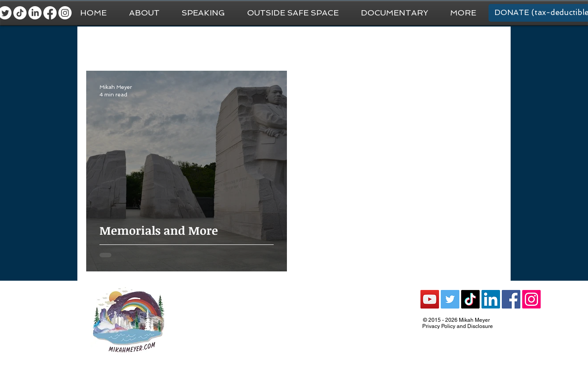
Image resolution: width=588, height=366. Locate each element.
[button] (463, 13)
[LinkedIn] (35, 13)
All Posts (99, 44)
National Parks (333, 44)
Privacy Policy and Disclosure (458, 326)
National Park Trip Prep (221, 44)
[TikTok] (20, 13)
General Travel (150, 44)
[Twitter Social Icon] (450, 299)
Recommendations (399, 44)
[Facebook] (50, 13)
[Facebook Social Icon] (511, 299)
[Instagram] (65, 13)
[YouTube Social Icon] (430, 299)
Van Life (283, 44)
